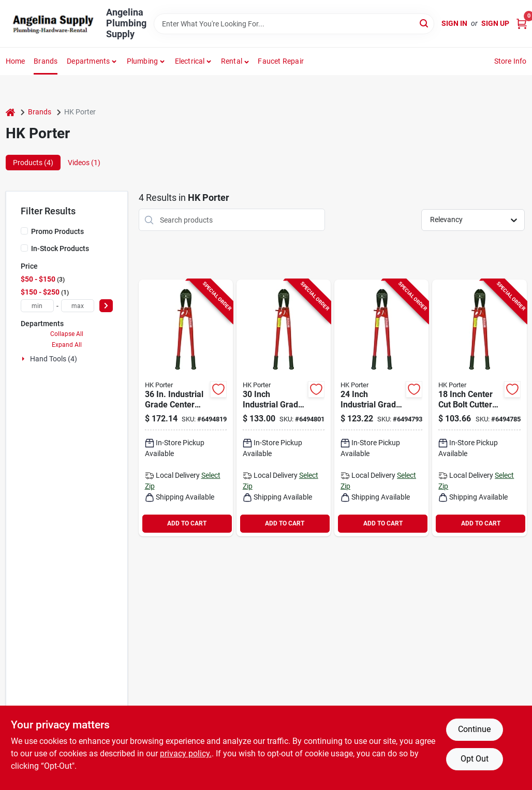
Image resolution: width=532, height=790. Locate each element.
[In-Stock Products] (24, 248)
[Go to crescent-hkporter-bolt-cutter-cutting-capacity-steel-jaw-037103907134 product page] (381, 408)
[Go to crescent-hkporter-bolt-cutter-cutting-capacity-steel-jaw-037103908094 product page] (284, 408)
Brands (46, 61)
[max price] (78, 306)
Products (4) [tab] (33, 163)
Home (16, 61)
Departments (88, 61)
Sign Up (495, 23)
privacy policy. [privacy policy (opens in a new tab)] (186, 754)
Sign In (454, 23)
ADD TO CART (187, 523)
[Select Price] (106, 306)
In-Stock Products (60, 248)
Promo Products (57, 231)
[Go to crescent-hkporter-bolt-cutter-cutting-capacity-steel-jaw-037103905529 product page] (479, 408)
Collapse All (67, 334)
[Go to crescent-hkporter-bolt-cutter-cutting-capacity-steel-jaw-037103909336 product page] (186, 408)
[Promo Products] (24, 231)
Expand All (67, 345)
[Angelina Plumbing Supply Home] (52, 24)
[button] (235, 61)
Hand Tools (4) (54, 359)
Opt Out (475, 759)
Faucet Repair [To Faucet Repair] (281, 61)
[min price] (37, 306)
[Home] (10, 112)
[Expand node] (24, 359)
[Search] (425, 23)
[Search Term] (294, 24)
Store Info (511, 61)
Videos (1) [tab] (84, 163)
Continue (474, 729)
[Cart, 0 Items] (522, 24)
